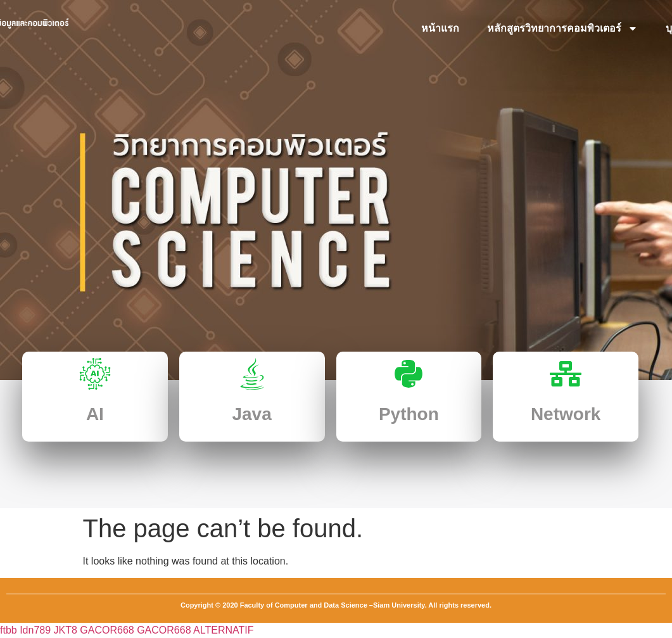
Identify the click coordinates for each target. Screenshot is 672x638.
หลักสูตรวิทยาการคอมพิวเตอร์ (562, 29)
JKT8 (66, 630)
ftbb (9, 630)
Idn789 (35, 630)
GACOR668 (107, 630)
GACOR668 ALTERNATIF (195, 630)
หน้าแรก (440, 28)
